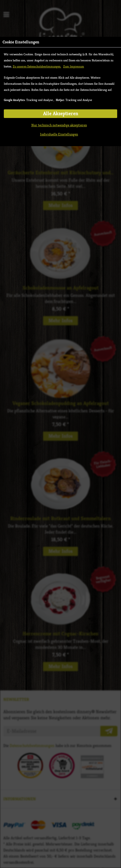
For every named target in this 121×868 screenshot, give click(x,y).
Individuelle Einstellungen (59, 134)
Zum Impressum (74, 66)
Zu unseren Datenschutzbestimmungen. (37, 66)
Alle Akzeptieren (61, 114)
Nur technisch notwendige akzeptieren (59, 125)
